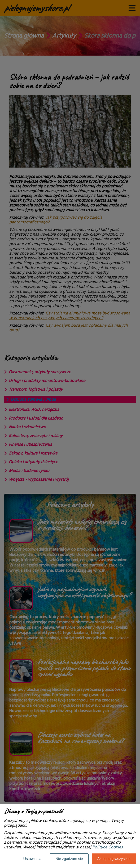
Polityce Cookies (108, 847)
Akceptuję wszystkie (114, 859)
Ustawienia (32, 859)
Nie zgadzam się (69, 859)
